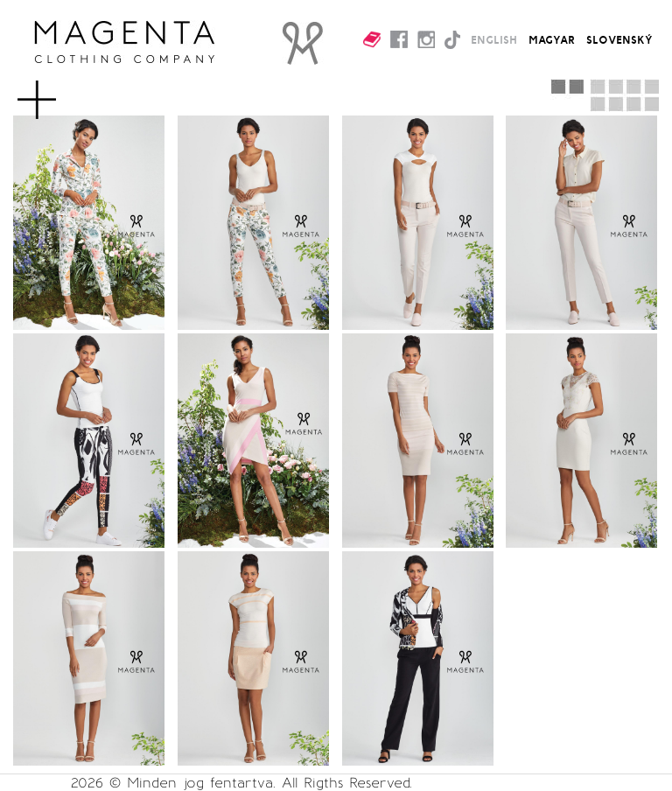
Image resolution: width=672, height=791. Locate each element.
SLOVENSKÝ (619, 39)
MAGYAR (552, 39)
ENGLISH (494, 39)
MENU (65, 91)
